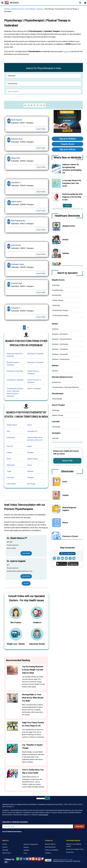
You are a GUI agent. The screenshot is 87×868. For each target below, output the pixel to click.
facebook (21, 859)
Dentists (65, 240)
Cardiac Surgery (58, 300)
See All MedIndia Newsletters (12, 832)
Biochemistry (57, 295)
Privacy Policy (68, 861)
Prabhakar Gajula (17, 264)
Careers (5, 844)
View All (26, 583)
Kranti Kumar (16, 245)
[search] (41, 798)
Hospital (65, 495)
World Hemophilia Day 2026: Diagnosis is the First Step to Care (72, 197)
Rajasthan (30, 471)
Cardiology (56, 305)
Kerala (9, 459)
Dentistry (55, 329)
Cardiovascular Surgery (60, 315)
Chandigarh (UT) (32, 431)
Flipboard (42, 859)
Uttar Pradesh (11, 484)
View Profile (41, 129)
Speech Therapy (58, 415)
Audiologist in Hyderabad (35, 362)
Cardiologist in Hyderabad (15, 380)
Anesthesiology (58, 290)
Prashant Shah (16, 283)
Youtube (36, 859)
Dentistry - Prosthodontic (61, 359)
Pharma (65, 523)
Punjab (9, 471)
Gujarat (29, 446)
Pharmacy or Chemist (70, 536)
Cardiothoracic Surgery (60, 310)
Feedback (48, 853)
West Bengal (31, 484)
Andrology (56, 285)
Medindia (7, 9)
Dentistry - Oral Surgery (60, 344)
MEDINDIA (12, 3)
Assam (30, 425)
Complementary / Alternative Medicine (65, 387)
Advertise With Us (50, 844)
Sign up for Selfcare (68, 149)
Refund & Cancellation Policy (75, 849)
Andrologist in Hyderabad (35, 354)
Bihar (8, 431)
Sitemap (26, 847)
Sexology (55, 438)
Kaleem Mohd (16, 202)
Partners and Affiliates (52, 850)
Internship (5, 850)
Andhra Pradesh (12, 425)
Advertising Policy (50, 847)
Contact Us (49, 840)
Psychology (56, 427)
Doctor (65, 482)
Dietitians (66, 253)
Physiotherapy (31, 9)
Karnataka (30, 452)
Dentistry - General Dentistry (62, 339)
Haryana (9, 452)
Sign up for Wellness (68, 139)
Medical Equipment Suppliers (69, 509)
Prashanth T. (16, 308)
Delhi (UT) (10, 446)
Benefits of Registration (31, 844)
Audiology (56, 410)
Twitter (24, 859)
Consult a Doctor (68, 144)
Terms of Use (77, 861)
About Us (5, 840)
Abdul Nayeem (16, 120)
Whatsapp (18, 859)
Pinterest (30, 859)
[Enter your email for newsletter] (38, 826)
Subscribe (79, 826)
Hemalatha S (16, 183)
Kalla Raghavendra (18, 221)
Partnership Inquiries (73, 840)
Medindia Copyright (58, 861)
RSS (33, 859)
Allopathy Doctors (69, 226)
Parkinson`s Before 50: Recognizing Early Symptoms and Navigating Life (72, 169)
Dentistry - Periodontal (60, 354)
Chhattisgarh (11, 438)
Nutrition (55, 371)
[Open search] (80, 3)
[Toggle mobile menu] (2, 3)
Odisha (30, 465)
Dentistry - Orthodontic (60, 349)
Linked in (27, 859)
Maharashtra (11, 465)
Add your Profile (67, 461)
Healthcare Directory (18, 9)
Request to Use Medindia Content (74, 845)
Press (25, 853)
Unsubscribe (70, 852)
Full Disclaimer (43, 815)
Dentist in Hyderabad (34, 389)
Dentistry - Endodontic (60, 334)
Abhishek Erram (17, 139)
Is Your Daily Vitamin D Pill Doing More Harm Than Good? (72, 183)
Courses (5, 847)
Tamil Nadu (10, 478)
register (66, 51)
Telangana (40, 9)
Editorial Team (7, 853)
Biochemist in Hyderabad (15, 371)
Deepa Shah (15, 158)
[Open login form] (85, 3)
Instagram (39, 859)
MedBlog (26, 850)
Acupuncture (57, 382)
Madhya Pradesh (33, 459)
